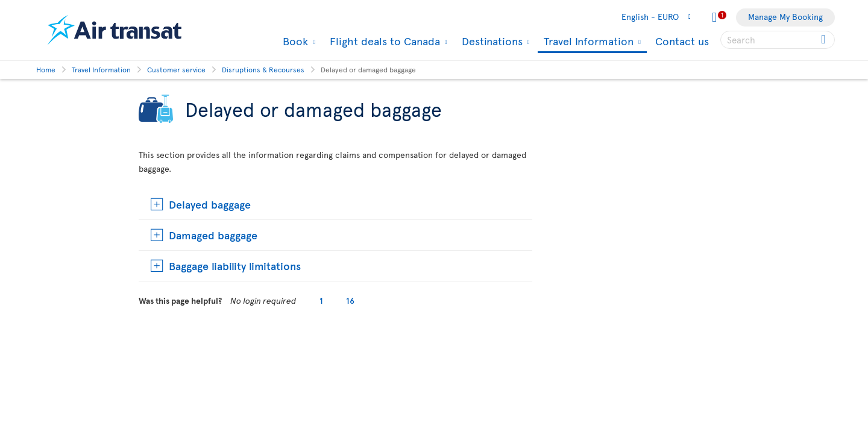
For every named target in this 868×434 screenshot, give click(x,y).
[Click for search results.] (824, 40)
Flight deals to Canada (383, 41)
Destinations (491, 41)
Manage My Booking (785, 17)
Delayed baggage (210, 204)
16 (350, 300)
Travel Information (587, 42)
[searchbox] (778, 40)
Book (294, 41)
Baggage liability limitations (235, 266)
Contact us (682, 41)
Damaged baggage (213, 235)
